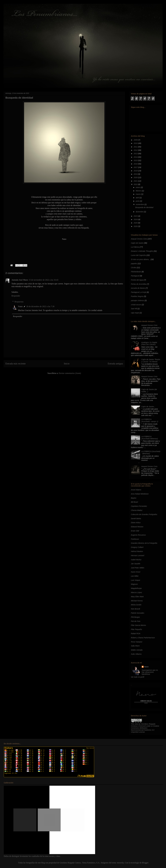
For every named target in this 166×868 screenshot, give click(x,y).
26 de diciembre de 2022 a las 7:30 (40, 306)
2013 (136, 154)
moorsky (120, 863)
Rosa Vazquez (137, 642)
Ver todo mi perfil (138, 677)
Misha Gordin (136, 605)
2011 (136, 147)
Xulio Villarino (136, 654)
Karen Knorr (136, 572)
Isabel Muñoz (136, 560)
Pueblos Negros (137, 296)
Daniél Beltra (136, 519)
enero (138, 187)
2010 (136, 143)
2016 (136, 164)
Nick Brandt (136, 609)
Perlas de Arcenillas (139, 284)
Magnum (134, 584)
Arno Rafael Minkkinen (140, 494)
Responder (16, 296)
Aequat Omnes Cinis (139, 239)
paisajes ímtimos (138, 300)
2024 (136, 219)
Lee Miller (135, 576)
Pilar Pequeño (137, 629)
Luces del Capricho (139, 255)
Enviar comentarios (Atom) (70, 373)
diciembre (140, 212)
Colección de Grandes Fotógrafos (144, 514)
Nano (20, 306)
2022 (136, 184)
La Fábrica (135, 247)
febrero (139, 191)
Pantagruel (135, 276)
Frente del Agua (137, 280)
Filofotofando (136, 272)
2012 (136, 150)
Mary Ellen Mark (137, 597)
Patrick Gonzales (138, 613)
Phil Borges (136, 617)
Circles (134, 268)
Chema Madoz (137, 510)
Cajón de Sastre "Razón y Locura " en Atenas (151, 361)
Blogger (145, 863)
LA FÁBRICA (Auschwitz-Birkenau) (150, 438)
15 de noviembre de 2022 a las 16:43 (44, 280)
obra (137, 724)
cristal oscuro (136, 305)
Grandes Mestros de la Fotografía (144, 543)
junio (138, 201)
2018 (136, 171)
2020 (136, 177)
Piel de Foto (136, 621)
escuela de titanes (138, 288)
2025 (136, 223)
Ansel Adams (136, 490)
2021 (136, 181)
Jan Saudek (136, 564)
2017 (136, 167)
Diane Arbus (136, 523)
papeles (134, 264)
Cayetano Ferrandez (139, 506)
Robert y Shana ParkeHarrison (143, 638)
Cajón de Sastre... (148, 407)
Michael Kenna (137, 601)
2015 (136, 160)
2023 (136, 216)
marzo (138, 194)
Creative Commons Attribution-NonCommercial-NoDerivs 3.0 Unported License (145, 729)
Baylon (134, 498)
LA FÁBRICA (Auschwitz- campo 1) (150, 420)
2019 (136, 174)
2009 (136, 140)
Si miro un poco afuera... (141, 259)
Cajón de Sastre (137, 243)
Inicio (67, 364)
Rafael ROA (136, 634)
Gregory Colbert (137, 547)
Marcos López (137, 592)
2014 (136, 157)
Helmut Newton (137, 551)
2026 (136, 226)
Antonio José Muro (20, 280)
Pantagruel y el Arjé (139, 292)
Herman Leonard (138, 555)
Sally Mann (135, 646)
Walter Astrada (137, 650)
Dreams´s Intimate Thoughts (142, 251)
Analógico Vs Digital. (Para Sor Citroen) (149, 344)
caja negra (135, 313)
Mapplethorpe (136, 588)
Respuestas (19, 302)
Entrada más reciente (16, 364)
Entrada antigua (115, 364)
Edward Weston (137, 527)
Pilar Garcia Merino (139, 625)
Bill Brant (135, 502)
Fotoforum (135, 539)
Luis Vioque (136, 580)
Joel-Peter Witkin (138, 568)
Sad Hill (134, 309)
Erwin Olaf (135, 531)
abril (138, 198)
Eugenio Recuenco (138, 535)
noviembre (140, 204)
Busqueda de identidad (144, 207)
